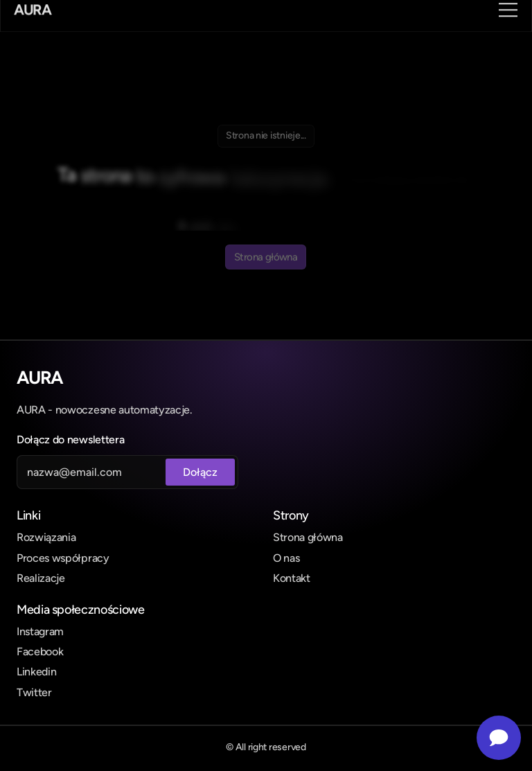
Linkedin (36, 672)
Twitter (34, 692)
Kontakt (292, 578)
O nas (286, 558)
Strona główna (308, 537)
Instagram (40, 631)
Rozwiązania (46, 537)
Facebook (40, 652)
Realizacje (41, 578)
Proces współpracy (63, 558)
